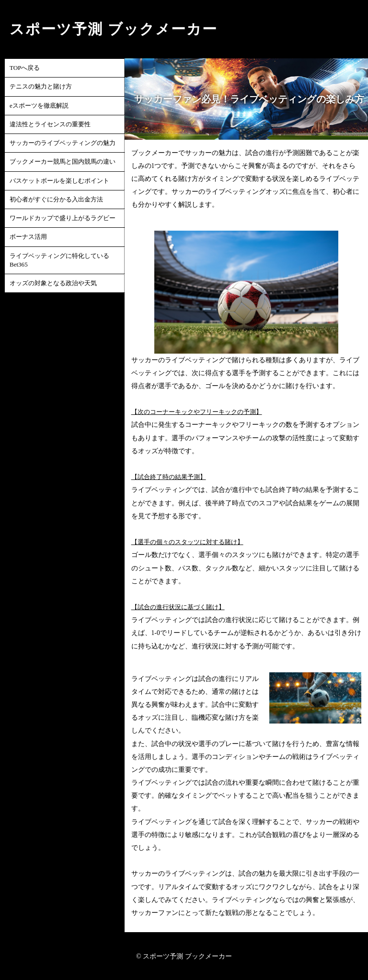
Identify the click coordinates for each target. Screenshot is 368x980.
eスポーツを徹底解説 (39, 106)
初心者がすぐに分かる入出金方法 (56, 199)
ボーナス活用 (28, 237)
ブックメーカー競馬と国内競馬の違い (63, 161)
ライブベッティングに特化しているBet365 (59, 260)
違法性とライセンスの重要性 (50, 124)
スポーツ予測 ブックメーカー (114, 29)
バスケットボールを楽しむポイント (59, 181)
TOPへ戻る (25, 68)
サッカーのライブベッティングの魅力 (63, 143)
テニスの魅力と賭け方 (41, 86)
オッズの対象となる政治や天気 (53, 283)
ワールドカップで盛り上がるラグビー (63, 218)
